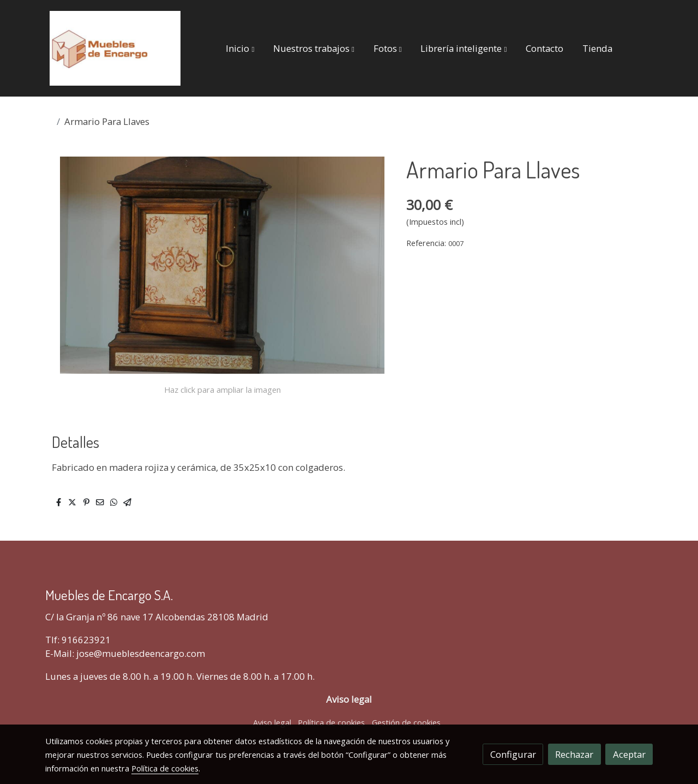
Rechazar (574, 754)
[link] (115, 48)
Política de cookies (331, 722)
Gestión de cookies (406, 722)
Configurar (513, 754)
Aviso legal (272, 722)
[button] (240, 48)
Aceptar (629, 754)
